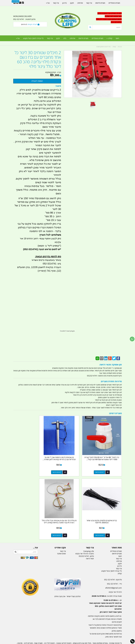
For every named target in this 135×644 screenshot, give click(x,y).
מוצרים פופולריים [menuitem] (97, 38)
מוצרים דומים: (115, 413)
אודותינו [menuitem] (72, 38)
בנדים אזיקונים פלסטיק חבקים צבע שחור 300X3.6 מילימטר (30, 452)
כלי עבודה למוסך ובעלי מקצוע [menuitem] (33, 38)
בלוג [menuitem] (65, 38)
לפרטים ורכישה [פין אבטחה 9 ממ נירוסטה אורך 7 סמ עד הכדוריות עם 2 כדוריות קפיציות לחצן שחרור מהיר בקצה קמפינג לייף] (65, 466)
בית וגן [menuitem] (64, 3)
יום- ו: (105, 594)
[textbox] (105, 18)
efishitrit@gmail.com (114, 575)
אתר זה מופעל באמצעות (68, 642)
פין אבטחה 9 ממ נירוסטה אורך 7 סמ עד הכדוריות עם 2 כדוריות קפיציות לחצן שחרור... (68, 453)
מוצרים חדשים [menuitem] (83, 38)
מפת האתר (117, 535)
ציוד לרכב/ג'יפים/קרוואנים (103, 47)
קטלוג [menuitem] (109, 38)
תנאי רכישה (90, 546)
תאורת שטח (38, 631)
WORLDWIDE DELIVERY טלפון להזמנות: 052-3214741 (24, 18)
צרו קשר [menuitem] (50, 38)
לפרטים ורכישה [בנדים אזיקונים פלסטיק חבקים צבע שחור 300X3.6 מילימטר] (28, 466)
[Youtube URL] (17, 3)
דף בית (120, 47)
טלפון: (92, 544)
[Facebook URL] (23, 3)
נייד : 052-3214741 (114, 571)
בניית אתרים (59, 642)
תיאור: (58, 86)
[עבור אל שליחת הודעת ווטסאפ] (132, 339)
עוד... (35, 535)
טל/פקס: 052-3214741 (113, 567)
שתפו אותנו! (61, 541)
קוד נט (64, 642)
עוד (18, 38)
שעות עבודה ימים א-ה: (107, 584)
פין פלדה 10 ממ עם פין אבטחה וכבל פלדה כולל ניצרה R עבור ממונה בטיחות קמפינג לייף (105, 510)
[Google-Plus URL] (20, 3)
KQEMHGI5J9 (51, 72)
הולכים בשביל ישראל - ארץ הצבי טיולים (67, 584)
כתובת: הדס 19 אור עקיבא (85, 541)
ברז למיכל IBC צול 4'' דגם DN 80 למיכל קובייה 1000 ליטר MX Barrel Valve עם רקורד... (105, 453)
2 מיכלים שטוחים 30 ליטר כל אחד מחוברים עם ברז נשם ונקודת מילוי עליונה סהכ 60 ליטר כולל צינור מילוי (38, 59)
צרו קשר (90, 535)
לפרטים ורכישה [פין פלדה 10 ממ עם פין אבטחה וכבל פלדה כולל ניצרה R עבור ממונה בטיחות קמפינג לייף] (102, 523)
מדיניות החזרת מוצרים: (111, 381)
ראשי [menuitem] (117, 38)
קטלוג (114, 47)
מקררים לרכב (28, 631)
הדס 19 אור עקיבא (115, 579)
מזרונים (20, 631)
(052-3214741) (30, 249)
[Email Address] (15, 3)
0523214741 (84, 544)
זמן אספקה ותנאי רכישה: (110, 365)
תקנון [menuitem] (58, 38)
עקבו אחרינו (60, 535)
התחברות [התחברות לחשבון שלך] (15, 1)
